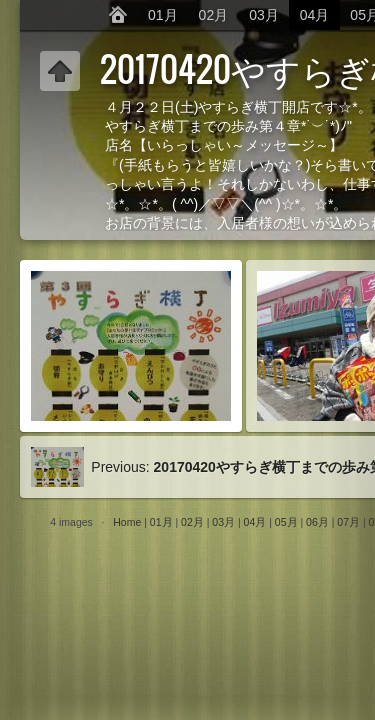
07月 (348, 522)
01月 (163, 15)
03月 (264, 15)
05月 (286, 522)
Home (127, 522)
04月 (315, 15)
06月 (317, 522)
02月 (214, 15)
